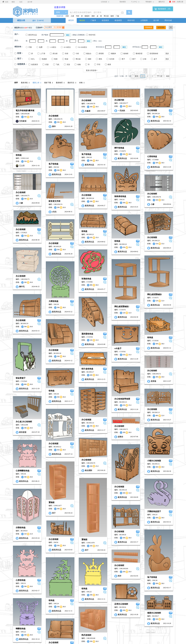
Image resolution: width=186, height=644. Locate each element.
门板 (117, 16)
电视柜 (44, 59)
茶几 (33, 59)
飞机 (58, 64)
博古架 (106, 16)
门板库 (93, 20)
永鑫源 (77, 111)
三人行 (22, 164)
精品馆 (82, 20)
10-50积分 (67, 47)
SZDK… (24, 590)
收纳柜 (126, 54)
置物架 (46, 461)
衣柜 (67, 16)
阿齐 (103, 525)
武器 (47, 64)
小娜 (127, 195)
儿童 (72, 16)
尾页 (168, 76)
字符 (99, 64)
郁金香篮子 (127, 354)
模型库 (71, 20)
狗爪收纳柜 (22, 580)
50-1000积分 (83, 47)
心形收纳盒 (130, 153)
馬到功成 (168, 20)
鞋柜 (56, 59)
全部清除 (161, 27)
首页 (137, 76)
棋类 (109, 64)
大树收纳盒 (48, 283)
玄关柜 (112, 59)
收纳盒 (19, 154)
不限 (30, 47)
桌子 (155, 59)
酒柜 (93, 16)
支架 (68, 64)
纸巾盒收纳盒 (23, 341)
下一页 (160, 76)
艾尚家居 (23, 121)
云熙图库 (144, 20)
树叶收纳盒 (103, 146)
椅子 (134, 59)
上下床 (43, 54)
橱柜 (112, 16)
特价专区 (131, 20)
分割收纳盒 (127, 486)
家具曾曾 (129, 401)
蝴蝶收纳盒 (127, 574)
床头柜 (55, 54)
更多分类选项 (92, 70)
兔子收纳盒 (75, 152)
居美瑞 (78, 354)
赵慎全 (104, 400)
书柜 (78, 16)
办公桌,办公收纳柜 (130, 390)
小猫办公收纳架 (79, 427)
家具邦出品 (33, 35)
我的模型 (123, 2)
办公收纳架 (130, 110)
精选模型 (118, 20)
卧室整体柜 (154, 54)
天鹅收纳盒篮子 (79, 472)
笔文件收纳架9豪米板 (25, 111)
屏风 (100, 59)
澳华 (48, 126)
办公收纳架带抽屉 (106, 368)
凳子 (123, 59)
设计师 (156, 20)
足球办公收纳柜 (105, 551)
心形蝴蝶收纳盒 (129, 435)
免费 (41, 47)
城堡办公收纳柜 (79, 559)
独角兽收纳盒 (104, 189)
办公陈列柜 (103, 100)
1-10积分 (53, 47)
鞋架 (67, 59)
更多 (167, 54)
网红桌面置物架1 (80, 279)
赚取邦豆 (162, 2)
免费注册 (180, 2)
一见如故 (105, 111)
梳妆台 (89, 54)
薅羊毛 (128, 272)
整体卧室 (139, 54)
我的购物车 (163, 9)
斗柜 (77, 54)
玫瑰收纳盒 (22, 263)
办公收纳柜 (58, 27)
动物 (79, 64)
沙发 (145, 59)
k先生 (49, 201)
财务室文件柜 (49, 191)
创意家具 (105, 20)
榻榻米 (87, 16)
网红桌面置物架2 (105, 289)
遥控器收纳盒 (23, 313)
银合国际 (24, 434)
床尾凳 (101, 54)
